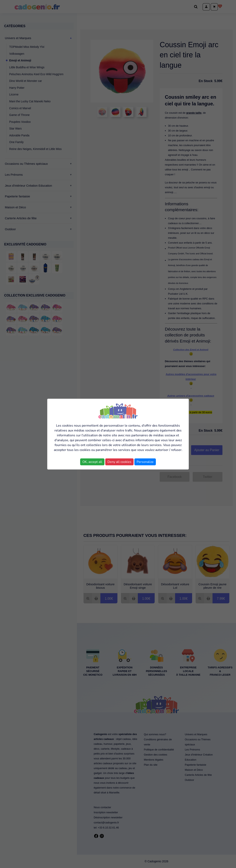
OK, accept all (92, 462)
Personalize (145, 462)
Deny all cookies (119, 462)
